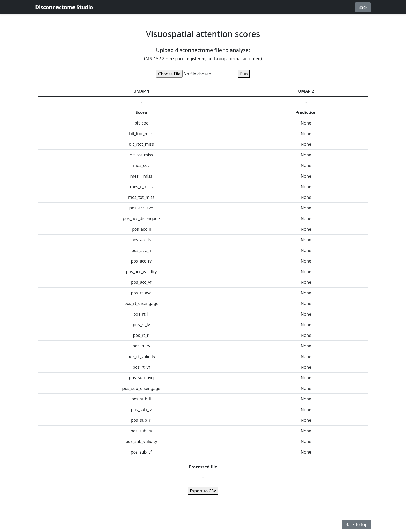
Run (244, 74)
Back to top (356, 524)
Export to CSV (203, 491)
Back (363, 7)
